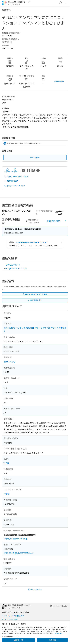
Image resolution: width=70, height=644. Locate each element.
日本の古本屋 (13, 265)
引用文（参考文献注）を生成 (16, 177)
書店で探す (35, 157)
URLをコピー (15, 170)
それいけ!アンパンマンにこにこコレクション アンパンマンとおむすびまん (35, 329)
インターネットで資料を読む (13, 616)
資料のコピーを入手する (11, 619)
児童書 (6, 494)
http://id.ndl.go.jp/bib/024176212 (18, 553)
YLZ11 (6, 463)
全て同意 (52, 640)
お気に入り (7, 170)
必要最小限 (19, 640)
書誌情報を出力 (11, 181)
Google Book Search (16, 268)
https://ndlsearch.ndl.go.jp (15, 539)
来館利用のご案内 (57, 221)
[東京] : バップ (10, 362)
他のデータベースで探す (15, 186)
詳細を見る (59, 81)
